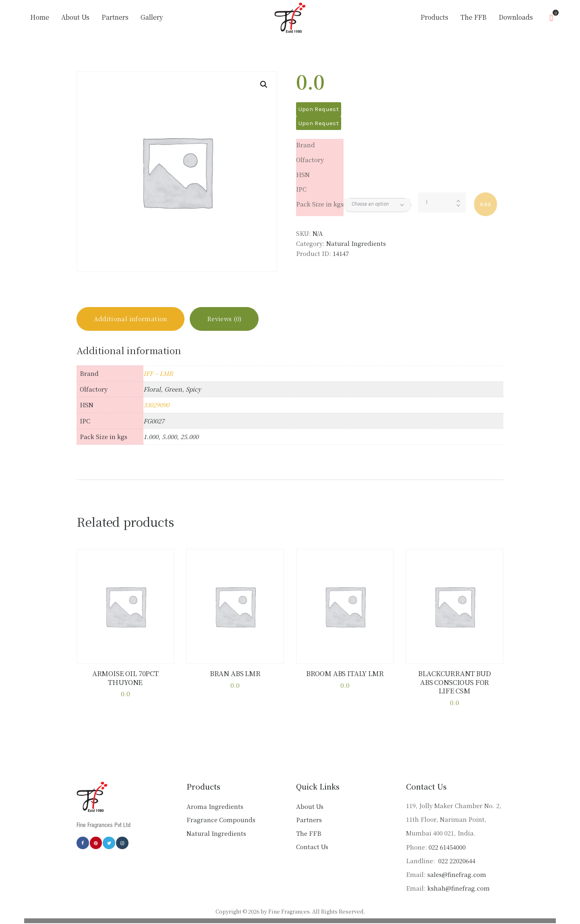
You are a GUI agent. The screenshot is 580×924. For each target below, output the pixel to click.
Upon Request (319, 109)
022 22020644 (456, 861)
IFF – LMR (158, 373)
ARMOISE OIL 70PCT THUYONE (125, 678)
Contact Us (312, 847)
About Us (310, 806)
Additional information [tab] (131, 319)
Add (485, 204)
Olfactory (310, 160)
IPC (301, 189)
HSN (303, 174)
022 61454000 (447, 847)
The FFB (309, 833)
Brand (306, 145)
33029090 (156, 405)
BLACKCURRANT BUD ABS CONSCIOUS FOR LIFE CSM (454, 682)
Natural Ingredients (356, 243)
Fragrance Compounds (221, 820)
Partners (309, 820)
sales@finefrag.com (457, 874)
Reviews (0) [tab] (224, 319)
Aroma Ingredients (215, 806)
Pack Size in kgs (320, 204)
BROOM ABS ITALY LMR (345, 674)
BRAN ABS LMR (235, 674)
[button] (264, 85)
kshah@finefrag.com (459, 888)
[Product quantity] (442, 202)
